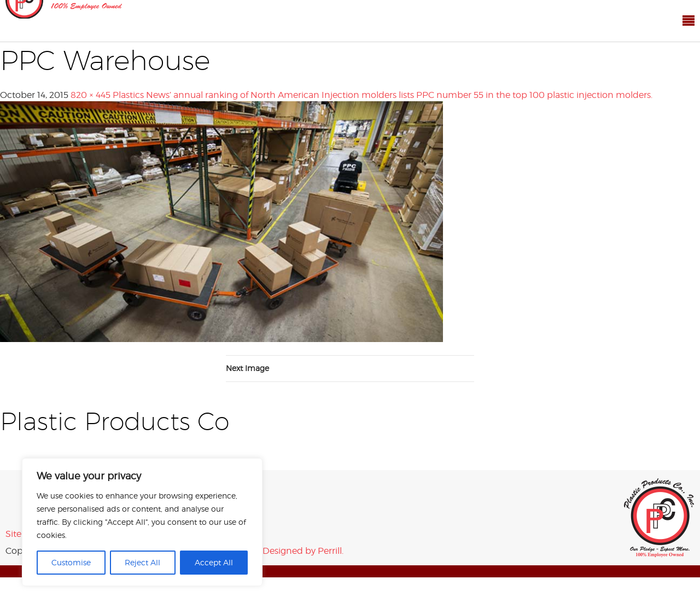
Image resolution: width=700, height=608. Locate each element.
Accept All (214, 562)
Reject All (142, 562)
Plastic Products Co (659, 518)
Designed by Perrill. (303, 551)
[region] (142, 522)
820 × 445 (91, 95)
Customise (71, 562)
